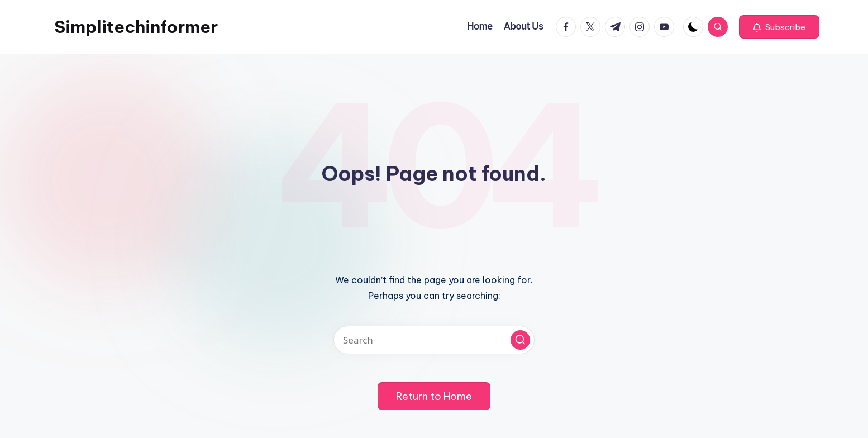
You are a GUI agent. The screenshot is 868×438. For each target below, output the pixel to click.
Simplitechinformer (136, 27)
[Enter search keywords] (434, 340)
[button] (779, 27)
